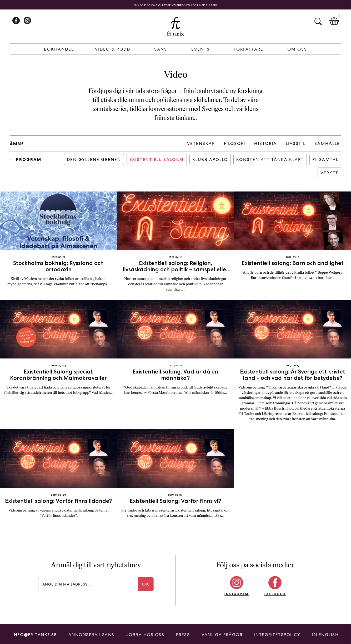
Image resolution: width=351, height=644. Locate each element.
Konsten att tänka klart (270, 159)
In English (325, 635)
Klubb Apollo (210, 159)
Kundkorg (334, 21)
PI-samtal (325, 159)
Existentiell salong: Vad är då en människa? (175, 375)
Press (183, 635)
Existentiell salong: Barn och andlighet (293, 263)
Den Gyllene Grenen (94, 159)
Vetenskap (201, 143)
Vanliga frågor (222, 635)
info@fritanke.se (34, 635)
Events (200, 49)
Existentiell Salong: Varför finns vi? (175, 501)
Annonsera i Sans (91, 635)
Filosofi (235, 143)
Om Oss (297, 49)
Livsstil (296, 143)
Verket (329, 173)
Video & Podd (113, 49)
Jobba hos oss (145, 635)
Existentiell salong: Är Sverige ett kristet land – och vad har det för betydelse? (293, 375)
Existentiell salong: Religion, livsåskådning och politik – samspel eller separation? (176, 269)
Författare (249, 49)
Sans (161, 49)
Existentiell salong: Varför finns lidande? (58, 501)
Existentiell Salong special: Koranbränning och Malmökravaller (58, 375)
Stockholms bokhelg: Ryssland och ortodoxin (58, 266)
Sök (318, 21)
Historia (265, 143)
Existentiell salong (157, 159)
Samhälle (327, 143)
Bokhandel (59, 49)
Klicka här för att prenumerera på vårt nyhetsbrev (176, 5)
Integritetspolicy (277, 635)
